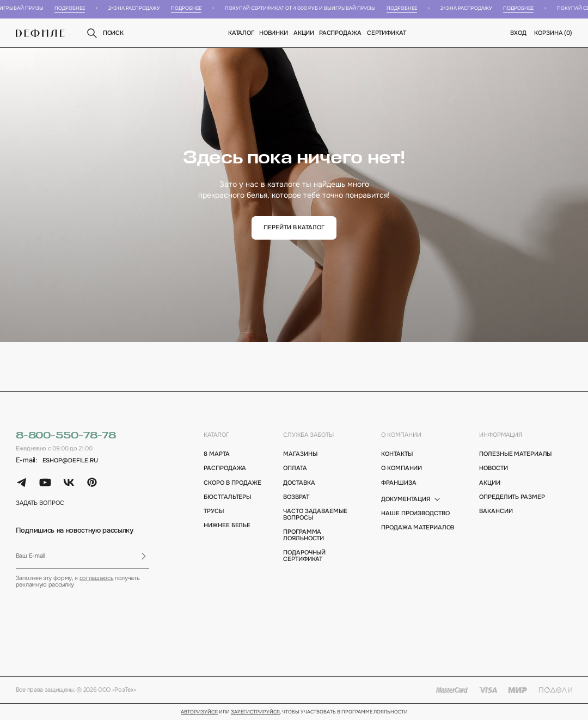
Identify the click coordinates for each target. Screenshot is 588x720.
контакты (397, 454)
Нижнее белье (227, 526)
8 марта (216, 454)
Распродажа (341, 33)
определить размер (512, 497)
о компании (401, 435)
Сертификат (387, 33)
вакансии (496, 511)
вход (518, 33)
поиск (105, 33)
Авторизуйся (199, 712)
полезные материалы (515, 454)
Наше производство (415, 514)
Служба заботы (308, 435)
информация (501, 435)
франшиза (399, 483)
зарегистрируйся (255, 712)
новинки (274, 33)
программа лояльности (304, 535)
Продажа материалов (418, 528)
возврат (296, 497)
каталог (216, 435)
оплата (295, 468)
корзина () (553, 33)
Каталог (241, 33)
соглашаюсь (97, 578)
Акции (304, 33)
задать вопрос (40, 503)
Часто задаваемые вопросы (315, 515)
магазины (300, 454)
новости (493, 468)
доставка (299, 483)
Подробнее (72, 8)
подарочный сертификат (304, 556)
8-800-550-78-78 (66, 436)
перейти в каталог (294, 227)
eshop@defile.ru (70, 461)
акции (489, 483)
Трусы (213, 511)
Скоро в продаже (232, 483)
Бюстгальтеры (227, 497)
